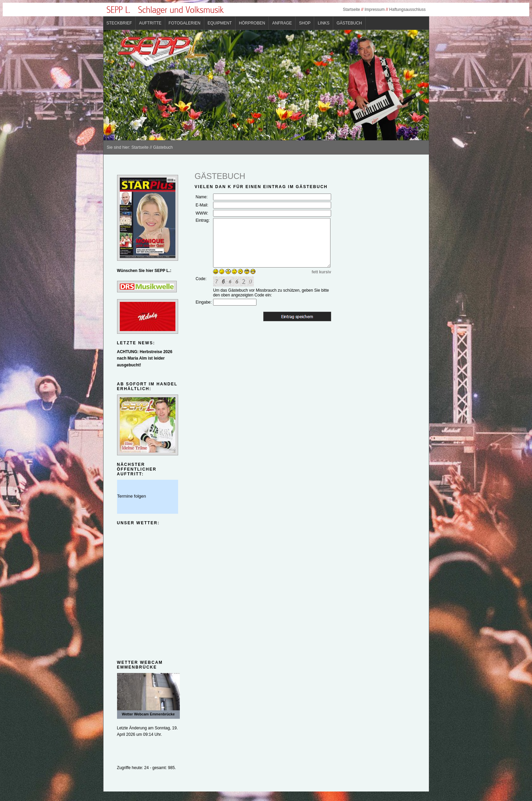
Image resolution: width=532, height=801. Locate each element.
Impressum (374, 10)
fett (315, 272)
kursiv (325, 272)
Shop (305, 23)
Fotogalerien (185, 23)
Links (324, 23)
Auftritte (150, 23)
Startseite (351, 10)
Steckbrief (119, 23)
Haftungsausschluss (407, 10)
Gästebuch (349, 23)
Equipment (220, 23)
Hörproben (252, 23)
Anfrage (282, 23)
